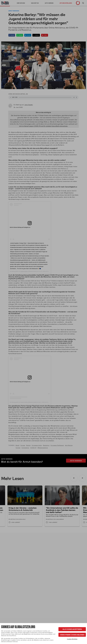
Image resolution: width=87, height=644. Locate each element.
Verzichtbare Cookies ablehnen (72, 635)
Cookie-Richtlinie (72, 639)
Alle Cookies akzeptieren (72, 629)
